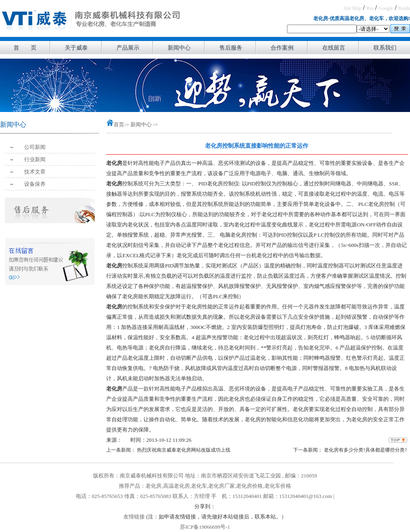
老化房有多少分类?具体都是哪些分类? (365, 450)
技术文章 (35, 172)
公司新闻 (35, 147)
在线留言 (334, 48)
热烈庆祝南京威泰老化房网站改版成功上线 (183, 450)
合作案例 (282, 48)
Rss (370, 8)
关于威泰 (76, 48)
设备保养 (35, 184)
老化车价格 (278, 486)
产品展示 (128, 48)
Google (386, 8)
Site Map (353, 8)
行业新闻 (35, 159)
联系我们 (385, 48)
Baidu (404, 8)
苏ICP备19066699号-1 (205, 527)
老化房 (154, 486)
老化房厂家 (222, 486)
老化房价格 (249, 486)
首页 (119, 124)
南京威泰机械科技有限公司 (152, 476)
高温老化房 (177, 486)
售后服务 (231, 48)
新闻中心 (179, 48)
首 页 (25, 48)
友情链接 (134, 517)
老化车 (199, 486)
